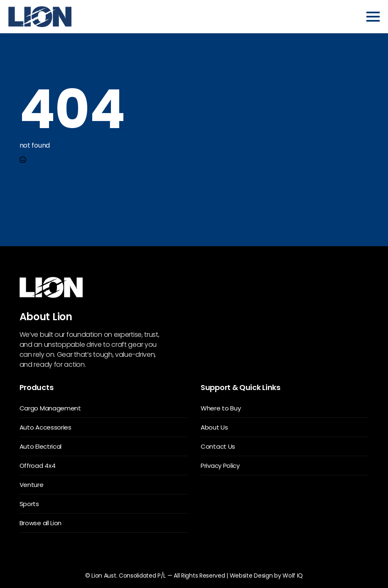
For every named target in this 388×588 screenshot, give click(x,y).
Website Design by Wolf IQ (266, 576)
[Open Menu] (373, 17)
